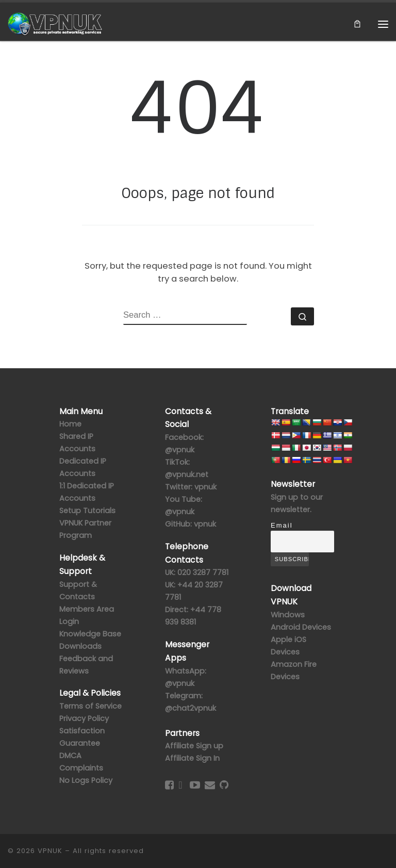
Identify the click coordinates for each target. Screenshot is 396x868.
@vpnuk (180, 683)
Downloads (80, 646)
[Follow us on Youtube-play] (195, 785)
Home (70, 424)
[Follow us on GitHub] (224, 785)
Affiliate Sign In (192, 758)
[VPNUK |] (55, 23)
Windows (288, 615)
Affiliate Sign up (194, 746)
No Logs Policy (86, 780)
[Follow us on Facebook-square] (169, 785)
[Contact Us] (210, 785)
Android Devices (301, 627)
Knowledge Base (90, 634)
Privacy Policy (84, 718)
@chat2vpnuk (191, 708)
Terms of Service (90, 706)
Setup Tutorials (87, 511)
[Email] (302, 541)
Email (282, 525)
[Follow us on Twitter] (180, 785)
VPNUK (50, 851)
